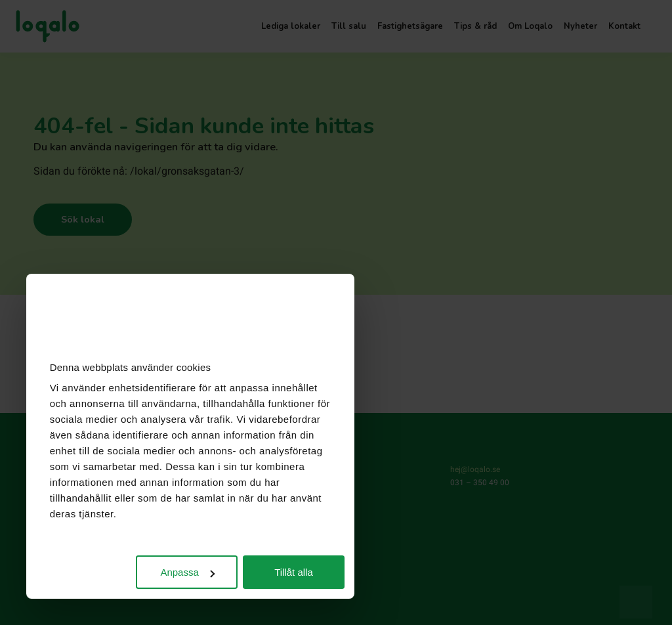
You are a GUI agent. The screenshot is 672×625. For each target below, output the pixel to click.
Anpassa (187, 572)
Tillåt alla (294, 572)
